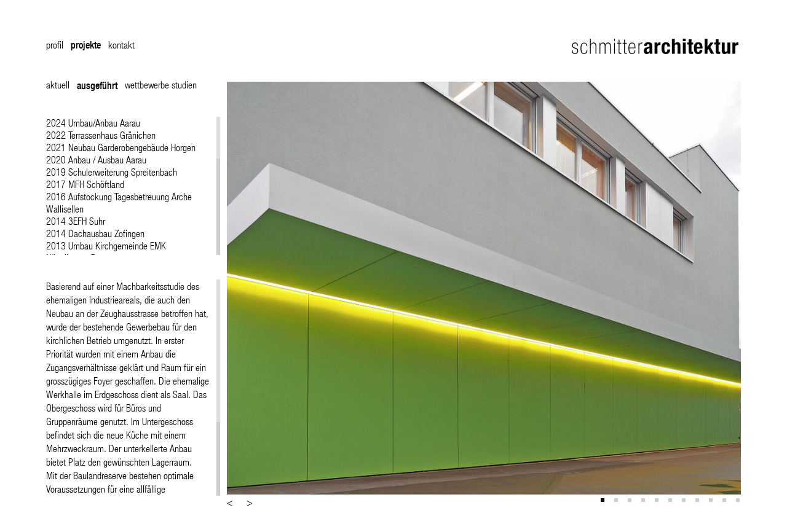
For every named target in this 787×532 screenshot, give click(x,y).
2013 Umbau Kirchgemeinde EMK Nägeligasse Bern (106, 252)
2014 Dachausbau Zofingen (95, 233)
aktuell (58, 84)
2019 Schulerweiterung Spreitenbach (112, 172)
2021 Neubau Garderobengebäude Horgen (121, 147)
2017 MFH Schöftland (85, 184)
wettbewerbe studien (161, 84)
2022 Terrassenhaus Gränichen (101, 135)
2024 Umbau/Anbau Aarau (93, 123)
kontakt (121, 45)
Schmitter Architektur (656, 46)
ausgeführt (97, 85)
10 (726, 501)
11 (739, 501)
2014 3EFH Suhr (76, 221)
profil (55, 45)
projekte (86, 45)
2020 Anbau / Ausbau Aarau (96, 159)
